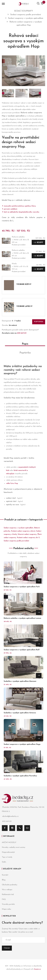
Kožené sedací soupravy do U (28, 538)
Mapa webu (6, 909)
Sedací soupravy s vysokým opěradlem (19, 528)
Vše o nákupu (7, 890)
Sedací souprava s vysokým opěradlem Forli (22, 587)
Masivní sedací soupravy (27, 534)
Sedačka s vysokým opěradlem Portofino (20, 776)
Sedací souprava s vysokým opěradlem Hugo (22, 744)
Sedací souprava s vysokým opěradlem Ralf (22, 650)
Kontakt (5, 875)
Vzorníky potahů (8, 904)
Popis (25, 344)
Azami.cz (37, 969)
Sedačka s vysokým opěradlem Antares (20, 713)
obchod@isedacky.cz (10, 816)
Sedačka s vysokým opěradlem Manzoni (20, 681)
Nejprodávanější (8, 852)
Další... (4, 862)
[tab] (23, 345)
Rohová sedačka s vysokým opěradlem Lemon (22, 618)
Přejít (39, 581)
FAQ (4, 899)
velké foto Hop (12, 483)
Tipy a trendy (7, 857)
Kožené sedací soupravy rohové (23, 531)
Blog (4, 880)
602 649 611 (22, 333)
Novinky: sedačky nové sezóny (14, 847)
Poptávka (39, 322)
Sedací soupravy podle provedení (16, 541)
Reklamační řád (8, 895)
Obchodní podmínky (10, 885)
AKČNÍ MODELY (9, 842)
